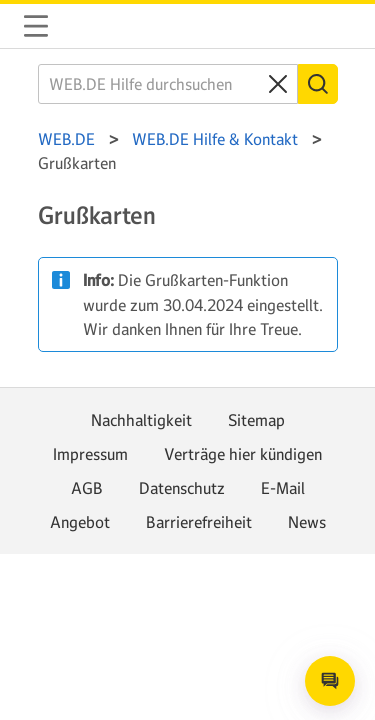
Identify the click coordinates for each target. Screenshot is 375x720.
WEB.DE (84, 26)
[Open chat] (330, 681)
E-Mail (283, 488)
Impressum (90, 454)
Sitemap (256, 420)
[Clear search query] (278, 84)
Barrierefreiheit (199, 522)
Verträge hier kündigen (243, 454)
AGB (87, 488)
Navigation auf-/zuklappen (36, 26)
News (307, 522)
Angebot (80, 522)
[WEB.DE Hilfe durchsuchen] (168, 84)
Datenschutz (182, 488)
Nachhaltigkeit (141, 420)
